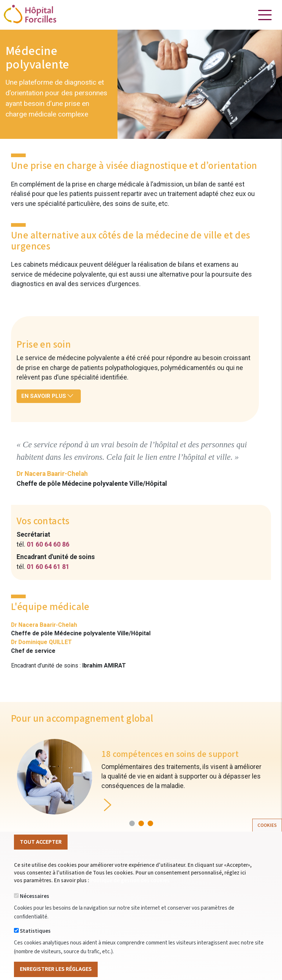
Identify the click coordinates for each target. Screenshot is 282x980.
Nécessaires (35, 908)
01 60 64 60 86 (48, 544)
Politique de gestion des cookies (130, 893)
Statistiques (35, 943)
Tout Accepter (41, 854)
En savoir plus (47, 396)
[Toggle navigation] (265, 15)
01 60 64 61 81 (48, 567)
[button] (132, 823)
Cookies (267, 837)
